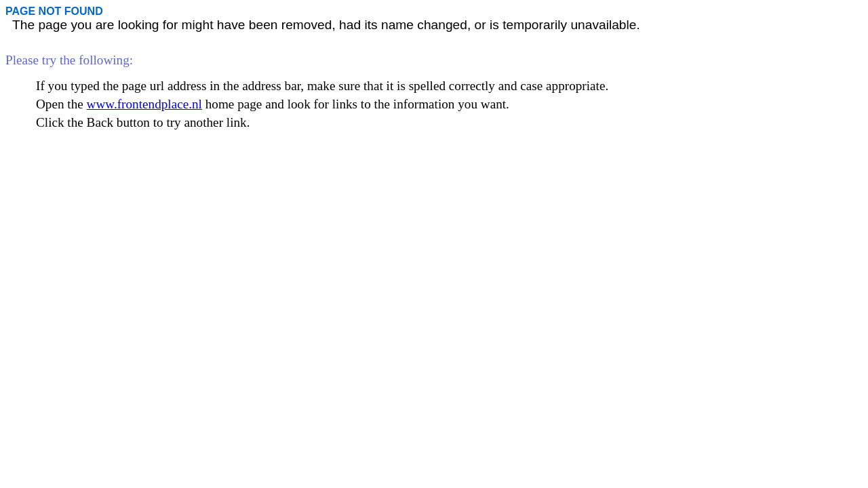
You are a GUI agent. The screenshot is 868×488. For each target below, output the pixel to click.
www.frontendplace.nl (144, 104)
